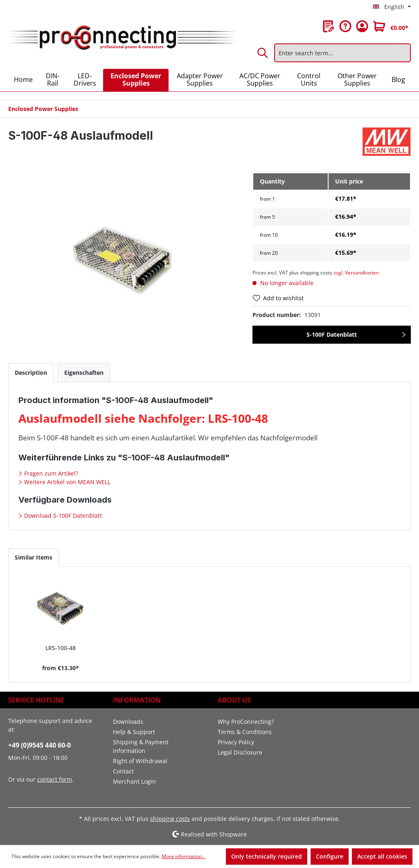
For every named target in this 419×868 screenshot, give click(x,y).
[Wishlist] (329, 26)
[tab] (31, 373)
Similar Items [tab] (34, 557)
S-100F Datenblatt (332, 334)
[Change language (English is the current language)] (392, 7)
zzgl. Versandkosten (356, 273)
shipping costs (170, 819)
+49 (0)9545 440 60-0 (39, 745)
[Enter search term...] (342, 53)
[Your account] (362, 26)
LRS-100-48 (61, 648)
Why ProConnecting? (246, 722)
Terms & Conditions (245, 732)
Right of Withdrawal (140, 761)
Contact (123, 771)
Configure (330, 856)
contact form (55, 779)
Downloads (128, 722)
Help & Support (134, 732)
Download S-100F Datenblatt (62, 516)
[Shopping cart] (391, 26)
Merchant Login (134, 781)
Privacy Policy (236, 742)
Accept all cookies (382, 856)
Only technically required (267, 856)
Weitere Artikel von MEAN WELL (66, 482)
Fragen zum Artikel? (50, 473)
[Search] (263, 53)
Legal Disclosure (240, 752)
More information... (184, 856)
